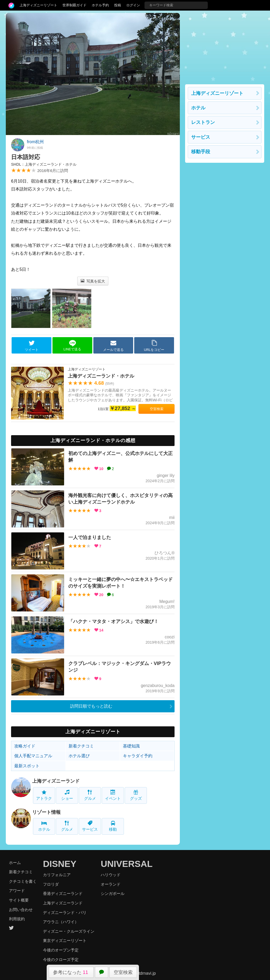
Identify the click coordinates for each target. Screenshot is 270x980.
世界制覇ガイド (74, 5)
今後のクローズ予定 (61, 960)
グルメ (90, 795)
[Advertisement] (225, 46)
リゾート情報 (46, 812)
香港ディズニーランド (63, 893)
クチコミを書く (23, 881)
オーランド (111, 884)
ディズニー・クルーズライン (69, 931)
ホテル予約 (100, 5)
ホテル (44, 826)
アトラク (44, 795)
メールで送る (113, 346)
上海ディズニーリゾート (38, 5)
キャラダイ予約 (138, 756)
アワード (17, 891)
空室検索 (123, 972)
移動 (113, 826)
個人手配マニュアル (33, 756)
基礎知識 (131, 746)
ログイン (133, 5)
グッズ (136, 795)
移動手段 (201, 152)
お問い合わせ (21, 910)
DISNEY (60, 864)
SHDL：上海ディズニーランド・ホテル (44, 164)
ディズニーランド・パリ (65, 912)
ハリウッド (111, 875)
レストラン (203, 122)
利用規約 (17, 919)
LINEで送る (72, 345)
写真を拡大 (93, 281)
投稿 (118, 5)
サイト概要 (19, 900)
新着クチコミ (81, 746)
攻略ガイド (25, 746)
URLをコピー (154, 346)
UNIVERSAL (127, 864)
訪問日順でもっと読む (91, 706)
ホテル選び (79, 756)
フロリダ (51, 884)
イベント (113, 795)
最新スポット (27, 766)
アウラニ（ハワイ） (61, 922)
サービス (90, 826)
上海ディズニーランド (56, 781)
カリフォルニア (57, 875)
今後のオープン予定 (61, 950)
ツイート (32, 346)
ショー (67, 795)
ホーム (15, 863)
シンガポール (113, 893)
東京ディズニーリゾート (65, 940)
